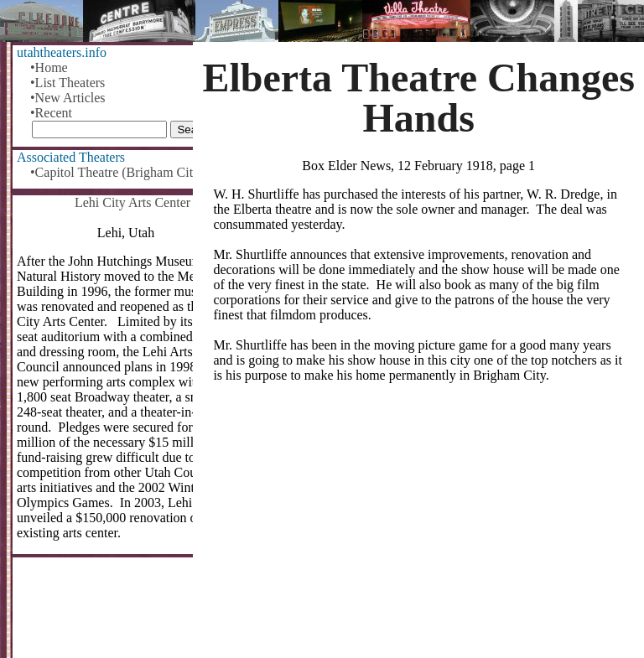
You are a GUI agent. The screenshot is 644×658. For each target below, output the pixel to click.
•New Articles (68, 98)
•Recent (51, 113)
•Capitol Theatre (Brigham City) (117, 172)
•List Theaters (68, 83)
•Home (49, 67)
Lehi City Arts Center (132, 202)
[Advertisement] (418, 527)
